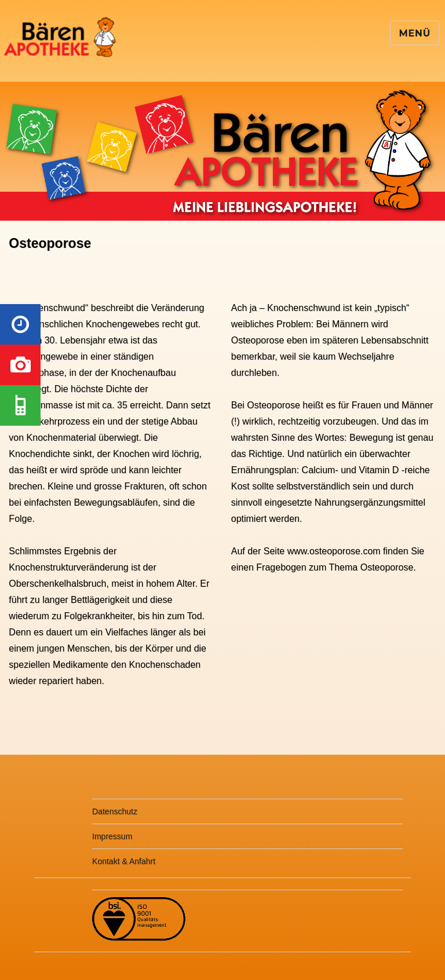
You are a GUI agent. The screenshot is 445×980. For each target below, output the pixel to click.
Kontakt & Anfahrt (124, 861)
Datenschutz (115, 811)
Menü (415, 33)
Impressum (112, 836)
